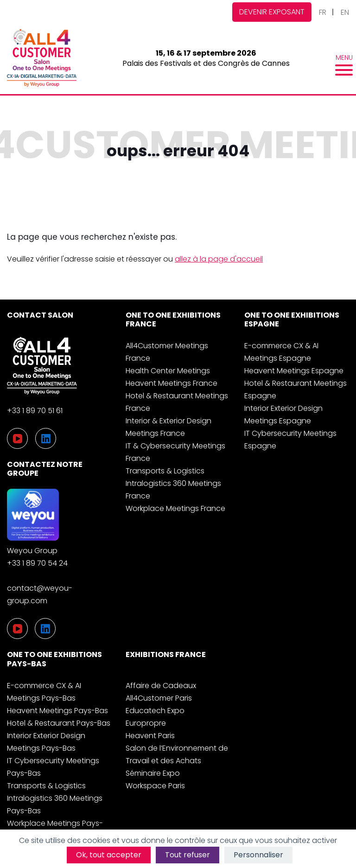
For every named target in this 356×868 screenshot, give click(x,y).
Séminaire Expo (153, 773)
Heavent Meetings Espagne (294, 371)
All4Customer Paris (159, 698)
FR (323, 12)
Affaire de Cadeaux (161, 686)
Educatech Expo (155, 711)
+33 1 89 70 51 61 (35, 411)
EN (345, 12)
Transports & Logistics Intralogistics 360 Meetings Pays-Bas (55, 798)
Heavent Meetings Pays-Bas (57, 711)
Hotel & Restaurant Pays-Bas (59, 723)
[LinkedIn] (45, 629)
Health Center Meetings (168, 371)
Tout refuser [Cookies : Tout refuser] (188, 855)
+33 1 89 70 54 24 (37, 563)
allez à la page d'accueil (219, 259)
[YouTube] (17, 629)
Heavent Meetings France (172, 383)
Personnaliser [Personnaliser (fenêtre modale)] (258, 855)
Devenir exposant (272, 12)
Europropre (146, 723)
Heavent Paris (150, 736)
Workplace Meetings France (175, 508)
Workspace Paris (155, 786)
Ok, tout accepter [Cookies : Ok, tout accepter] (109, 855)
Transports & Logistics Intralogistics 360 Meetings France (173, 483)
